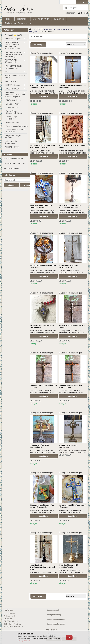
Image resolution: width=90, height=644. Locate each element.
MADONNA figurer (14, 100)
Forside (8, 19)
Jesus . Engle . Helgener (12, 118)
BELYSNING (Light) (13, 39)
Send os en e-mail (11, 168)
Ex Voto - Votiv (12, 104)
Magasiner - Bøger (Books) (13, 136)
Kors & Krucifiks (13, 122)
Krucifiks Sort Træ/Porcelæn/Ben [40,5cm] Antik (42, 567)
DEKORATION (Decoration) (11, 61)
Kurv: (73, 8)
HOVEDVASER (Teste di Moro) (15, 77)
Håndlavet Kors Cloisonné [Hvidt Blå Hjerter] (41, 206)
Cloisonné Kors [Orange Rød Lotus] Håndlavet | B (42, 506)
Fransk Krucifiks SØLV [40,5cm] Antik (40, 446)
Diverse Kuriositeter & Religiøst (15, 131)
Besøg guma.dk (53, 610)
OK (69, 637)
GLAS (7, 72)
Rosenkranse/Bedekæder (16, 126)
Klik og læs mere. (24, 641)
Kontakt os (59, 19)
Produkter (22, 19)
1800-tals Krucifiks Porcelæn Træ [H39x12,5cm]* (43, 146)
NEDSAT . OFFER (12, 147)
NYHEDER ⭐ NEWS (13, 35)
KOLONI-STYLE (12, 81)
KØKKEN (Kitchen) (13, 85)
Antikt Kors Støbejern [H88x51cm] (68, 446)
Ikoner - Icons (12, 107)
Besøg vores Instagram (56, 624)
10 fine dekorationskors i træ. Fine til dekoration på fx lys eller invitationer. (72, 153)
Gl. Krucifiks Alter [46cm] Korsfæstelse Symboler (70, 206)
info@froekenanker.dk (14, 626)
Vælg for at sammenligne (42, 53)
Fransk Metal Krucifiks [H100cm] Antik (69, 266)
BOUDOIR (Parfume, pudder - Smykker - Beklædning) (14, 54)
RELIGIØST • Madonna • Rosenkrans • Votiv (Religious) (15, 95)
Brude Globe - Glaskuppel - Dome (14, 112)
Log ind (83, 13)
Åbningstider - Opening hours (18, 23)
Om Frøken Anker (41, 19)
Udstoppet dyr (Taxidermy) (11, 142)
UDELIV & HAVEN (12, 89)
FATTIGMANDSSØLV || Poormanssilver (15, 67)
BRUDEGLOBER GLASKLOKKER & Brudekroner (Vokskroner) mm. (13, 45)
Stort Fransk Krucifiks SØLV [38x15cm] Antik (42, 86)
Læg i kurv (44, 96)
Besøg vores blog (54, 615)
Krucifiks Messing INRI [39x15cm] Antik (69, 566)
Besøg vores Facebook (56, 619)
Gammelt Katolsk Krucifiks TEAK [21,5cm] (70, 386)
